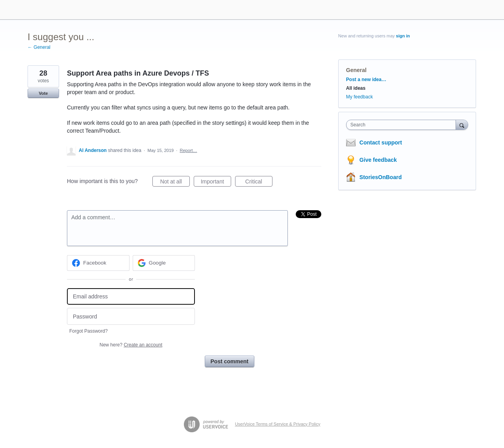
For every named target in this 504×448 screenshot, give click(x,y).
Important (216, 183)
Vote (43, 93)
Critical (259, 183)
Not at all (175, 183)
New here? (131, 345)
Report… (189, 150)
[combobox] (403, 125)
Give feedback (378, 160)
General (356, 70)
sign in (403, 36)
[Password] (131, 316)
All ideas (356, 88)
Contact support (381, 143)
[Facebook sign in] (98, 263)
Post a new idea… (366, 80)
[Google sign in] (164, 263)
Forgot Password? (88, 331)
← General (39, 47)
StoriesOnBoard (381, 177)
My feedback (359, 97)
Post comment (230, 361)
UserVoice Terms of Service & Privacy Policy (278, 424)
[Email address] (131, 297)
